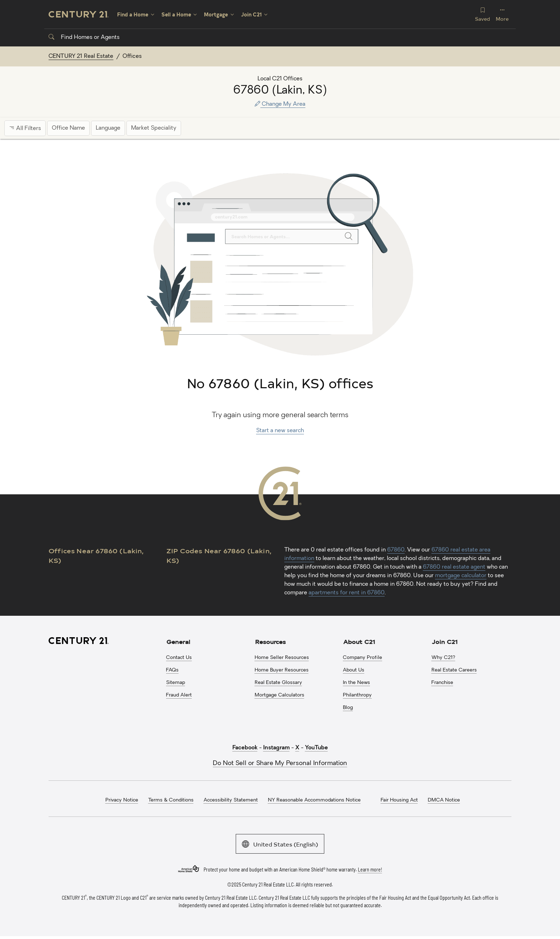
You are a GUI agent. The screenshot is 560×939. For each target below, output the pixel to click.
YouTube (316, 748)
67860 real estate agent (454, 567)
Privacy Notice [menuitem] (122, 800)
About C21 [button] (359, 641)
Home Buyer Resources (282, 670)
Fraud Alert (179, 695)
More (502, 14)
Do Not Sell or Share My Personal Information (280, 763)
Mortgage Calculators (279, 695)
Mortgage (216, 14)
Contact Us (179, 658)
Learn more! (370, 869)
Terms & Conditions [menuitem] (171, 800)
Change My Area (280, 104)
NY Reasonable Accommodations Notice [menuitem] (314, 800)
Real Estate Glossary (278, 683)
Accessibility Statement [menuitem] (231, 800)
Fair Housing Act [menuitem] (399, 800)
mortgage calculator (461, 576)
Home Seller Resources (282, 658)
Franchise (442, 683)
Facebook (245, 748)
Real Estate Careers (454, 670)
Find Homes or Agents (84, 38)
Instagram (276, 748)
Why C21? (443, 658)
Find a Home (133, 14)
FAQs (172, 670)
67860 (396, 550)
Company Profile (362, 658)
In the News (356, 683)
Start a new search (280, 431)
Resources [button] (270, 641)
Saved (482, 14)
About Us (354, 670)
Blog (348, 708)
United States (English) (280, 843)
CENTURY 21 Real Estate (81, 56)
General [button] (178, 641)
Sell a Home (176, 14)
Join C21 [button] (445, 641)
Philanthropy (357, 695)
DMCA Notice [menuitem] (444, 800)
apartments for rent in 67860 (347, 593)
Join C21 (251, 14)
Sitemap (176, 683)
